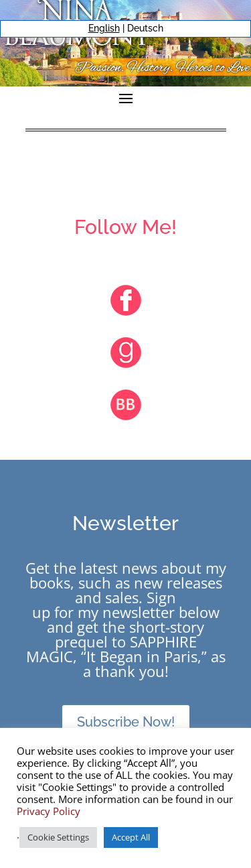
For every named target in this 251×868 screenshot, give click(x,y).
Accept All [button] (131, 837)
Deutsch (145, 28)
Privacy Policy (49, 811)
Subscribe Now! (126, 722)
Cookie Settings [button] (58, 837)
